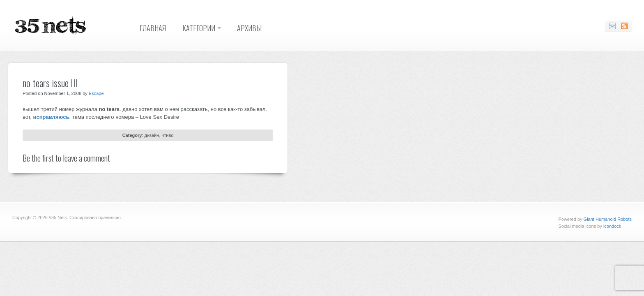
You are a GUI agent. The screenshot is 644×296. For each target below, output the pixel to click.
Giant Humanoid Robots (608, 219)
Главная (153, 28)
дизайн (152, 135)
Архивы (249, 28)
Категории (199, 28)
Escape (96, 93)
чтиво (168, 135)
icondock (612, 226)
